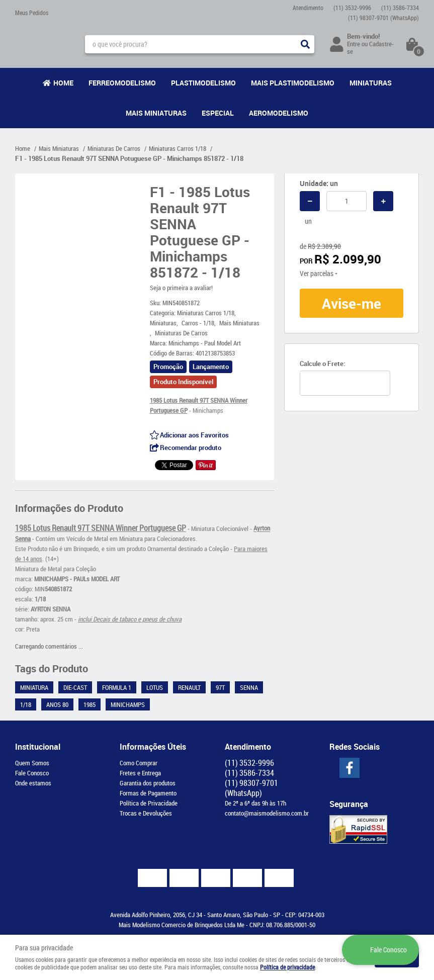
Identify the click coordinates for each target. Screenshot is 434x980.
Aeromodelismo (279, 113)
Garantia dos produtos (148, 783)
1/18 (26, 704)
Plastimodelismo (203, 83)
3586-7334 (400, 8)
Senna (249, 687)
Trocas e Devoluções (146, 813)
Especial (218, 113)
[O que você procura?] (305, 44)
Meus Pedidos (32, 13)
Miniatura (34, 687)
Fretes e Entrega (140, 773)
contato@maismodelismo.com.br (267, 813)
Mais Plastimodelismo (293, 83)
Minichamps (128, 704)
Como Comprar (139, 763)
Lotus (155, 687)
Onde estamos (33, 783)
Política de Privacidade (149, 803)
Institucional (38, 747)
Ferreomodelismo (122, 83)
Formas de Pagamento (148, 793)
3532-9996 (352, 8)
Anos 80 (57, 704)
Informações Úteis (153, 747)
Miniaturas (371, 83)
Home (63, 83)
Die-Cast (75, 687)
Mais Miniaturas (156, 113)
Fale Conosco (32, 773)
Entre (354, 44)
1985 (90, 704)
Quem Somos (32, 763)
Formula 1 (117, 687)
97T (220, 687)
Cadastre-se (370, 48)
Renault (189, 687)
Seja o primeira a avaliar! (181, 288)
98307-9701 (383, 18)
